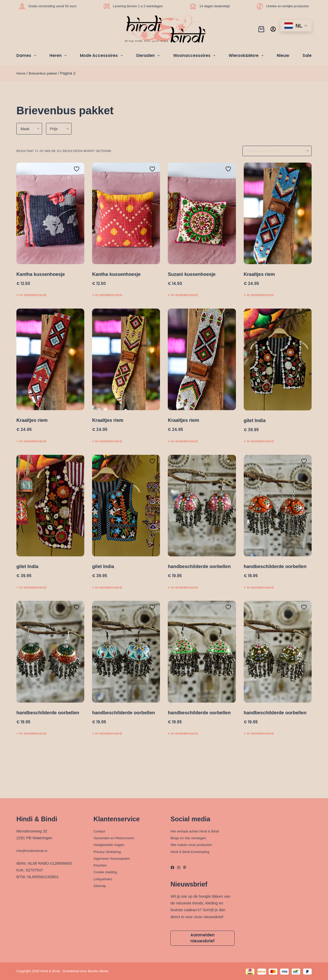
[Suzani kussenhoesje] (202, 213)
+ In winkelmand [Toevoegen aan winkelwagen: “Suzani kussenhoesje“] (183, 295)
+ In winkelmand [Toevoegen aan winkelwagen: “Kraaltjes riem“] (259, 295)
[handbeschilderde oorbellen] (202, 505)
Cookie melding (107, 870)
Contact (100, 829)
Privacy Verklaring (109, 850)
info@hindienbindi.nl (34, 849)
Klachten (101, 864)
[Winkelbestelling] (277, 151)
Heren (59, 56)
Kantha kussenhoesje (43, 274)
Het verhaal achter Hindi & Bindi (198, 829)
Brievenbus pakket (46, 73)
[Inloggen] (273, 29)
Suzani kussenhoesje (194, 274)
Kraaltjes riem (261, 274)
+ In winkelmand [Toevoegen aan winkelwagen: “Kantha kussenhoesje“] (31, 295)
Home (22, 73)
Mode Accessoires (102, 56)
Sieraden (149, 56)
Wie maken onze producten (194, 843)
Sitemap (101, 884)
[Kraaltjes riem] (278, 213)
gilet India (256, 420)
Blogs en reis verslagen (191, 836)
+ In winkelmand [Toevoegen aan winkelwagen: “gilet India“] (259, 441)
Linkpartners (104, 877)
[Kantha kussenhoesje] (50, 213)
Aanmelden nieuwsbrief (202, 937)
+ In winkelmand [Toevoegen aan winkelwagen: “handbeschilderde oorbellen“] (183, 593)
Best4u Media (98, 971)
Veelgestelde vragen (111, 843)
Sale (307, 55)
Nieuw (283, 55)
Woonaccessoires (195, 56)
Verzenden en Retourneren (117, 836)
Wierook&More (247, 56)
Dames (27, 56)
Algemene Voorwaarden (114, 856)
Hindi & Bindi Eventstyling (193, 850)
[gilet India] (278, 359)
